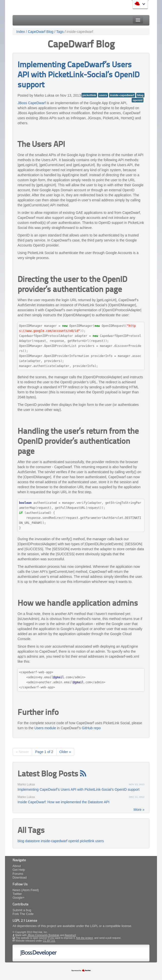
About (17, 866)
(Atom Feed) (30, 890)
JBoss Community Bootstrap (44, 935)
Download (20, 878)
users (103, 95)
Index (21, 32)
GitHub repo (91, 728)
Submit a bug (22, 910)
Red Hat (136, 5)
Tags (60, 32)
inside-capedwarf (80, 32)
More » (139, 810)
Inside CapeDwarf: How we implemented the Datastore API (64, 802)
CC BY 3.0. (49, 941)
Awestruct (70, 935)
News (17, 890)
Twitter (17, 894)
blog (140, 95)
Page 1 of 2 (44, 752)
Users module (45, 728)
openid (138, 100)
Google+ (19, 898)
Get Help (19, 870)
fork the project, (85, 938)
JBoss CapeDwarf (32, 103)
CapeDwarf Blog (41, 32)
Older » (65, 752)
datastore (32, 841)
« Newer (22, 752)
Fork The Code (23, 914)
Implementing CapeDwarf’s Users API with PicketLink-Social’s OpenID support (78, 75)
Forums (18, 874)
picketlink (89, 95)
